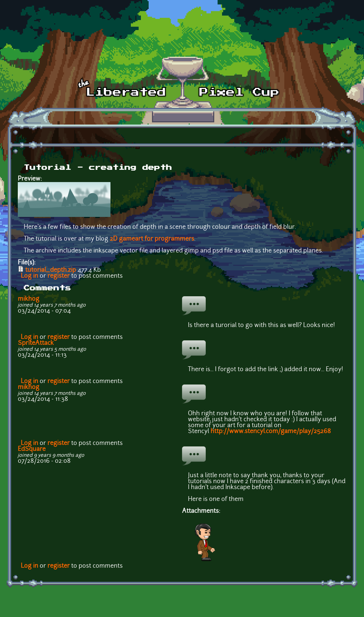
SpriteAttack (36, 343)
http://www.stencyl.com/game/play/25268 (271, 432)
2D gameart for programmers (152, 239)
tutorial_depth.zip (51, 270)
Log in (29, 276)
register (59, 276)
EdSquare (32, 449)
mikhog (29, 299)
